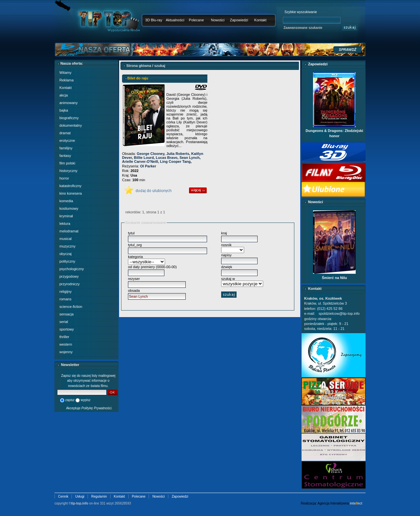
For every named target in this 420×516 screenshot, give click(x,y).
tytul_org (135, 245)
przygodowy (69, 276)
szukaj (160, 66)
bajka (64, 110)
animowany (69, 103)
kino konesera (71, 193)
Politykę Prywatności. (97, 408)
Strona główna (139, 66)
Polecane (197, 20)
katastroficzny (70, 186)
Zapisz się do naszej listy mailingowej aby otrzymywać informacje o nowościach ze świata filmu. (88, 381)
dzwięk (227, 267)
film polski (67, 163)
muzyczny (67, 246)
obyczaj (65, 254)
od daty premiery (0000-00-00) (152, 267)
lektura (65, 224)
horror (64, 178)
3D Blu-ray (154, 20)
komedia (66, 201)
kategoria (135, 257)
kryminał (66, 216)
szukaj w (228, 279)
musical (65, 239)
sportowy (67, 329)
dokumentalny (71, 125)
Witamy (65, 73)
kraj (224, 233)
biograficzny (69, 118)
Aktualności (175, 20)
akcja (64, 95)
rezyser (134, 279)
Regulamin (99, 496)
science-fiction (71, 307)
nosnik (226, 245)
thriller (64, 337)
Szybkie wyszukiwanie (301, 12)
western (66, 344)
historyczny (68, 171)
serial (64, 322)
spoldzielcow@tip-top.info (339, 313)
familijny (66, 148)
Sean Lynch (189, 158)
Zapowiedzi (239, 20)
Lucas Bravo (167, 158)
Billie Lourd (144, 158)
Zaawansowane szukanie (303, 28)
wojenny (66, 352)
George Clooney (151, 154)
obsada (134, 290)
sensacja (66, 314)
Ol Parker (148, 166)
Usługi (80, 496)
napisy (226, 255)
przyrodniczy (70, 284)
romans (65, 299)
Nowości (218, 20)
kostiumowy (69, 208)
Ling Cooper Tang (175, 161)
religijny (65, 291)
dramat (65, 133)
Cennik (63, 496)
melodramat (69, 231)
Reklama (66, 80)
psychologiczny (72, 269)
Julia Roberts (178, 154)
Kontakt (260, 20)
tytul (131, 233)
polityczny (67, 261)
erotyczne (67, 140)
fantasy (65, 156)
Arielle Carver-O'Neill (140, 161)
